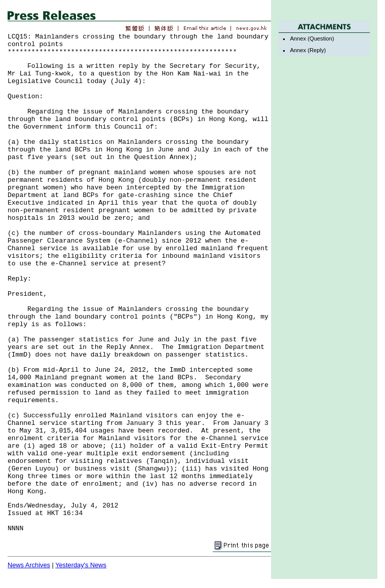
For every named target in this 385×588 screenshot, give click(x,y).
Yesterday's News (81, 565)
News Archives (29, 565)
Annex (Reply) (308, 50)
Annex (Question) (312, 38)
